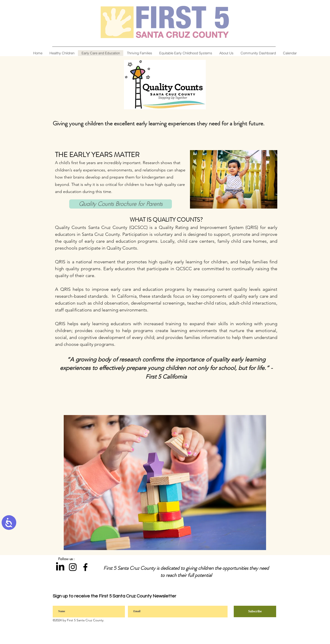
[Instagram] (73, 567)
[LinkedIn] (60, 567)
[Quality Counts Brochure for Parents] (121, 204)
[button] (226, 53)
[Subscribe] (255, 611)
